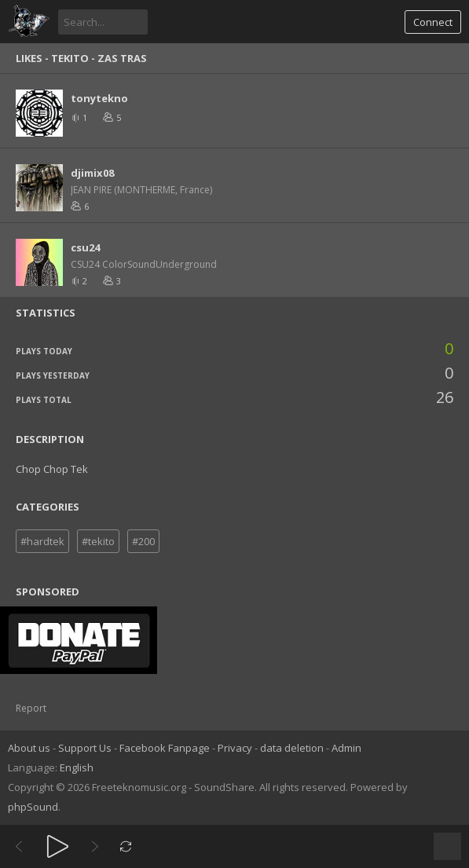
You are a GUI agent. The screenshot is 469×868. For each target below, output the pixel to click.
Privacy (235, 748)
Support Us (85, 748)
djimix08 (92, 173)
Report (31, 708)
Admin (346, 748)
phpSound (33, 807)
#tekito (98, 541)
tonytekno (99, 98)
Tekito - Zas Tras (99, 58)
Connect (433, 22)
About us (29, 748)
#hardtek (42, 541)
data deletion (292, 748)
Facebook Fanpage (165, 748)
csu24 (85, 247)
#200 (143, 541)
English (77, 767)
